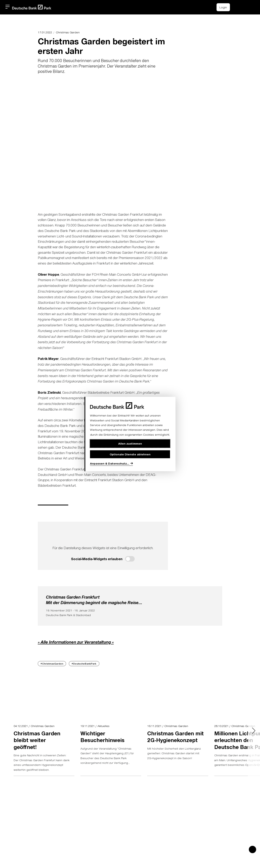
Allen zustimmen (130, 443)
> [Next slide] (216, 143)
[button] (246, 7)
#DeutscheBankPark (84, 664)
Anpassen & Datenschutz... (110, 463)
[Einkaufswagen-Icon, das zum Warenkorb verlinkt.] (237, 7)
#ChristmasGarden (52, 664)
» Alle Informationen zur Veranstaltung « (76, 642)
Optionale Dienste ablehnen (130, 454)
